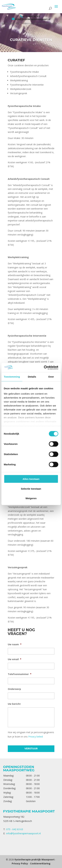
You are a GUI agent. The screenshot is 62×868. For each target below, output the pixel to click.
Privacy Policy (20, 863)
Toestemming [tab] (12, 377)
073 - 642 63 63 (31, 16)
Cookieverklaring (40, 863)
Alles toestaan (31, 479)
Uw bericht (14, 704)
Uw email (15, 659)
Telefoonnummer (20, 674)
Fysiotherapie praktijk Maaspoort (35, 859)
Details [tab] (32, 377)
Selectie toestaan (31, 489)
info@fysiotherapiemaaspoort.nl (23, 833)
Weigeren (31, 498)
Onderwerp (14, 689)
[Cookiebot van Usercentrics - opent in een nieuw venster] (44, 367)
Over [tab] (51, 377)
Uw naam (15, 644)
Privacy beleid (36, 737)
